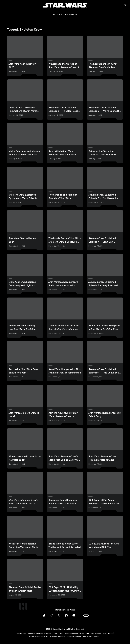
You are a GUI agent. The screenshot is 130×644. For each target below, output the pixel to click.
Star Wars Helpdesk (57, 636)
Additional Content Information (39, 633)
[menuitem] (5, 5)
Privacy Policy (58, 633)
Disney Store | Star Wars (39, 636)
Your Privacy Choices (91, 636)
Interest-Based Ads (74, 636)
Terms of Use (21, 633)
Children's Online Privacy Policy (77, 633)
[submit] (125, 5)
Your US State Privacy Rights (102, 633)
